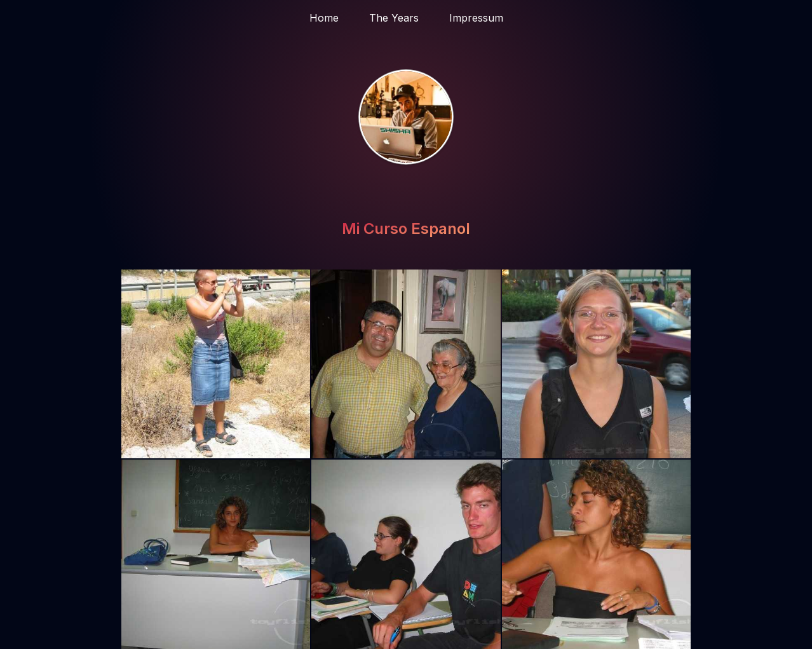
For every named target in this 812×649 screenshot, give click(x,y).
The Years (394, 18)
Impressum (476, 18)
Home (324, 18)
